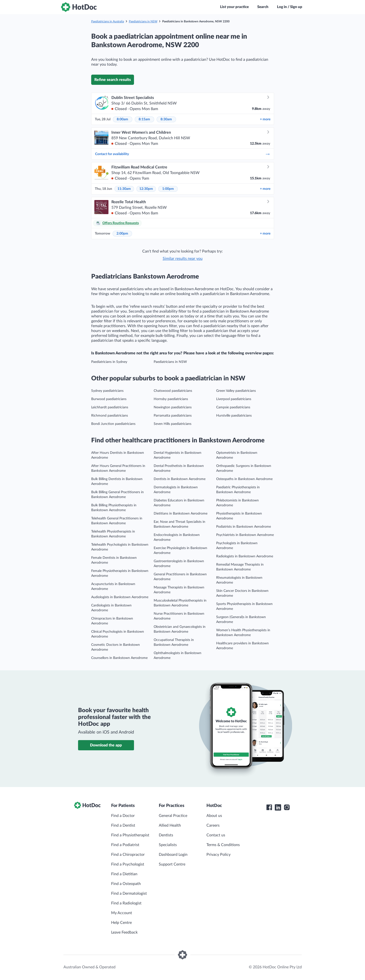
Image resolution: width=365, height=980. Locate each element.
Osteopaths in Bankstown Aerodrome (244, 479)
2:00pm (122, 234)
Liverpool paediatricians (234, 399)
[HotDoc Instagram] (287, 807)
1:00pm (168, 189)
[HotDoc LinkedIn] (278, 807)
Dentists (166, 835)
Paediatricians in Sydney (109, 362)
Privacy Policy (218, 855)
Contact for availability (183, 154)
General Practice (173, 816)
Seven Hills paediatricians (173, 424)
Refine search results (113, 80)
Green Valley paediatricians (236, 391)
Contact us (216, 835)
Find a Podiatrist (125, 845)
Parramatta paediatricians (173, 416)
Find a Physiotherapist (130, 835)
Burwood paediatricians (109, 399)
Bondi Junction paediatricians (113, 424)
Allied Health (170, 825)
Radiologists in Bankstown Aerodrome (245, 556)
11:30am (124, 189)
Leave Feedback (124, 932)
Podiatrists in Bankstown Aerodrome (244, 527)
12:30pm (146, 189)
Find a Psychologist (128, 864)
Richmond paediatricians (110, 416)
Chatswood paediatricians (173, 391)
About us (214, 816)
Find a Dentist (123, 825)
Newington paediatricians (173, 407)
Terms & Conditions (223, 845)
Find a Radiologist (126, 903)
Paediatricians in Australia (108, 21)
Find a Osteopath (126, 884)
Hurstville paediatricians (234, 416)
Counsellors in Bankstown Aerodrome (119, 658)
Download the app (106, 745)
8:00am (122, 119)
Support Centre (172, 864)
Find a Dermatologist (129, 893)
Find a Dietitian (124, 874)
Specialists (168, 845)
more (265, 119)
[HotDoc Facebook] (269, 807)
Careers (213, 825)
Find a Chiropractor (128, 855)
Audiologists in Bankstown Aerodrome (120, 597)
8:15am (144, 119)
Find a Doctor (123, 816)
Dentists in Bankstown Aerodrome (180, 479)
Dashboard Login (173, 855)
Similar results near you (183, 259)
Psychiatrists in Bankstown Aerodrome (245, 535)
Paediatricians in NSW (143, 21)
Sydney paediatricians (107, 391)
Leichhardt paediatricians (110, 407)
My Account (122, 913)
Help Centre (121, 923)
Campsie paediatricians (233, 407)
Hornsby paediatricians (171, 399)
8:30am (166, 119)
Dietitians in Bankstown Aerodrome (181, 514)
